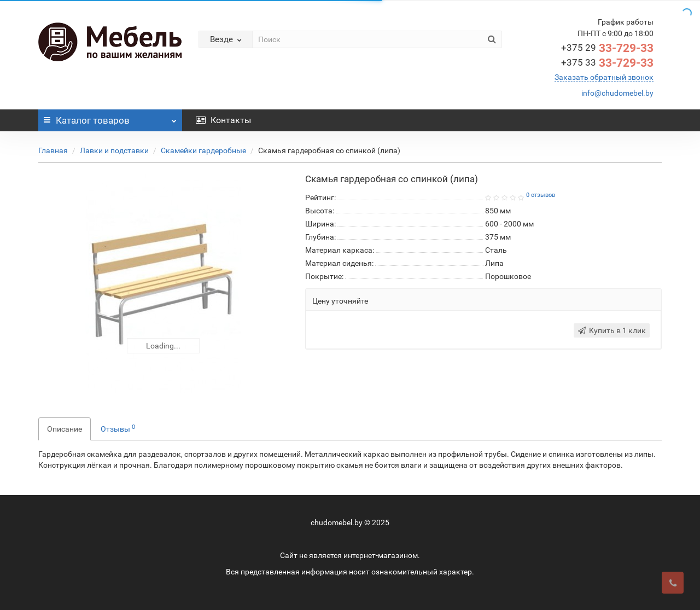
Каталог (110, 118)
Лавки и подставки (114, 150)
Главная (53, 150)
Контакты (223, 120)
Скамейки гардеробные (203, 150)
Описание (65, 429)
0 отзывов (541, 195)
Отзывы (118, 428)
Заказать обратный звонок (604, 77)
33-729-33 (607, 48)
